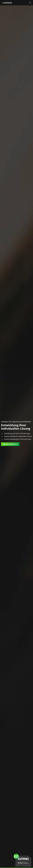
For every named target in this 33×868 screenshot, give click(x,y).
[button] (30, 3)
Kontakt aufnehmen (10, 444)
